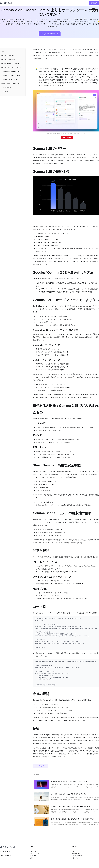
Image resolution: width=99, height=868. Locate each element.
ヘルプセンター (77, 853)
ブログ (74, 851)
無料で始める (67, 138)
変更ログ (33, 856)
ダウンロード (35, 851)
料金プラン (34, 858)
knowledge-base (41, 766)
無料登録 (94, 3)
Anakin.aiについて (78, 856)
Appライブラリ (35, 853)
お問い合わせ (76, 858)
